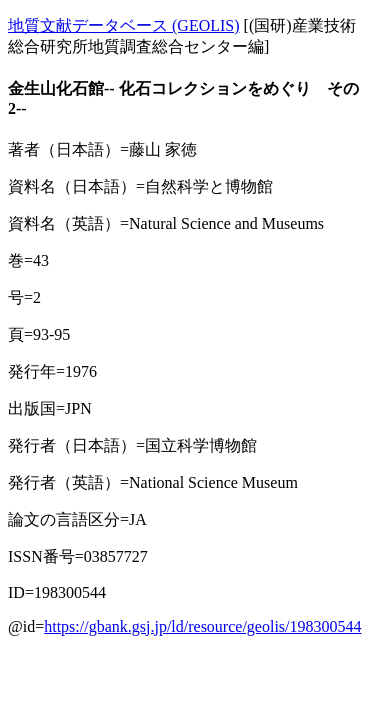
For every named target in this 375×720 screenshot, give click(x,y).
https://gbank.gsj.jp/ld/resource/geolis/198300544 (202, 626)
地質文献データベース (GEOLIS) (124, 25)
